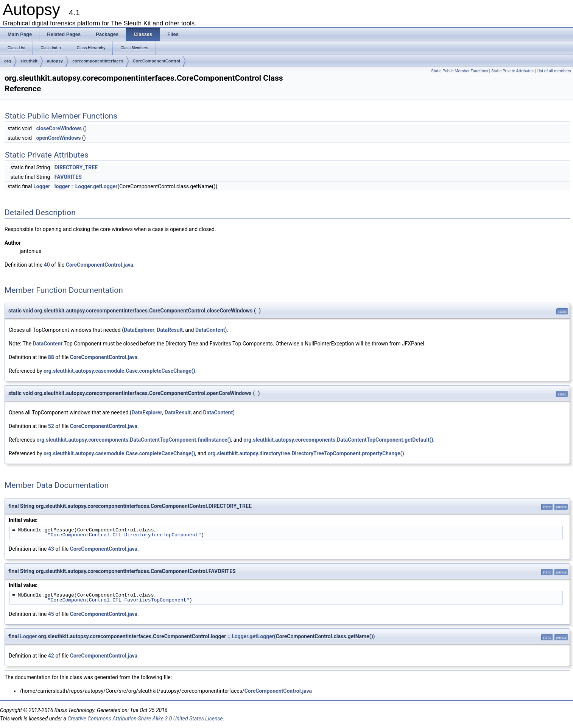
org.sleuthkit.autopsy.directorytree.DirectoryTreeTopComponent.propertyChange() (306, 453)
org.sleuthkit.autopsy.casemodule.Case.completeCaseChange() (119, 371)
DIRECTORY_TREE (76, 167)
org (8, 61)
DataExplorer (139, 330)
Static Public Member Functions (460, 71)
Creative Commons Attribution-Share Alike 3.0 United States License (145, 719)
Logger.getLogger (97, 186)
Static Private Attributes (512, 71)
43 (51, 549)
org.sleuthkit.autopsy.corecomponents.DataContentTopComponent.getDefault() (338, 440)
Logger (42, 186)
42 (51, 656)
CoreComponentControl (156, 61)
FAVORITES (68, 177)
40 (47, 265)
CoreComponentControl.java (100, 265)
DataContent (210, 330)
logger (62, 186)
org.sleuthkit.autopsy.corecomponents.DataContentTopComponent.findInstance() (134, 440)
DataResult (170, 330)
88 (51, 357)
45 (51, 614)
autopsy (55, 61)
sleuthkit (29, 61)
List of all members (554, 71)
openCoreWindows (59, 138)
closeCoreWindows (59, 128)
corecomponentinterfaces (98, 61)
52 (51, 426)
